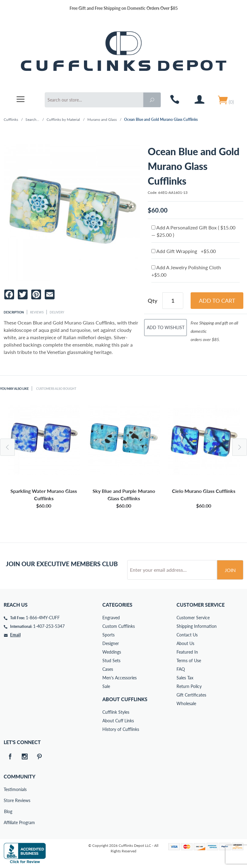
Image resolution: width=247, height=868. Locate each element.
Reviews (37, 312)
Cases (108, 669)
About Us (185, 643)
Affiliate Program (8, 822)
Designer (111, 643)
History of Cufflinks (121, 729)
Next (240, 447)
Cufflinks (11, 119)
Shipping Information (197, 626)
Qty (153, 301)
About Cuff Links (118, 721)
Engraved (111, 618)
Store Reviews (8, 800)
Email (15, 635)
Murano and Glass (102, 119)
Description (14, 312)
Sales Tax (185, 678)
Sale (106, 686)
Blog (8, 811)
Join (230, 570)
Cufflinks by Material (63, 119)
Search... (32, 119)
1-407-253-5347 (49, 626)
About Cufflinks (125, 699)
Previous (7, 447)
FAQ (181, 669)
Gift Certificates (191, 695)
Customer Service (193, 618)
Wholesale (186, 703)
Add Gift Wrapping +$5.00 (184, 251)
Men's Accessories (120, 678)
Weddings (112, 652)
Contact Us (187, 635)
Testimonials (8, 789)
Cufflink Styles (116, 712)
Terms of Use (189, 661)
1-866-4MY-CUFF (43, 618)
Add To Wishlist (166, 327)
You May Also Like (14, 389)
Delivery (57, 312)
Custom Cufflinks (119, 626)
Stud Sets (111, 661)
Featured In (187, 652)
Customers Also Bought (56, 389)
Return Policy (189, 686)
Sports (108, 635)
